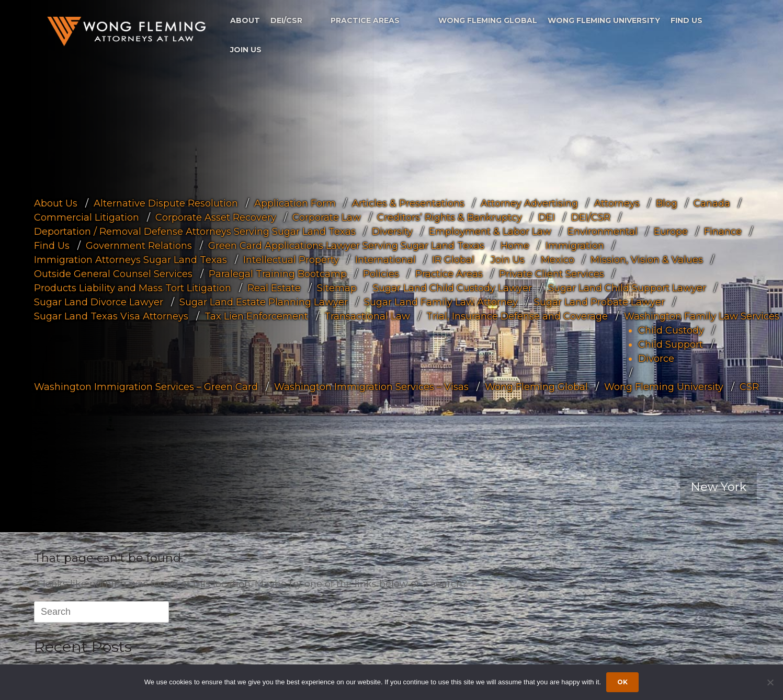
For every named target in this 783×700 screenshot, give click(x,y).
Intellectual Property (291, 260)
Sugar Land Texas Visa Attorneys (111, 316)
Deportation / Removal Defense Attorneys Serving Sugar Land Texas (195, 232)
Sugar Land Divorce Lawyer (99, 302)
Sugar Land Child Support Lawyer (627, 288)
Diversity (392, 232)
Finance (723, 232)
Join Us (246, 50)
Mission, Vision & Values (647, 260)
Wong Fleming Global (488, 20)
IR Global (453, 260)
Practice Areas (365, 20)
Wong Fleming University (604, 20)
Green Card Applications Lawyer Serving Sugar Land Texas (346, 246)
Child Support (671, 345)
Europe (671, 232)
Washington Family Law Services (702, 316)
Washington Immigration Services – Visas (371, 387)
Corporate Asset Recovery (216, 217)
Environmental (603, 232)
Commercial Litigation (87, 217)
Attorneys (617, 203)
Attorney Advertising (529, 203)
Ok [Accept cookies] (622, 682)
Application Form (295, 203)
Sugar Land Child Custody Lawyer (452, 288)
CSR (749, 387)
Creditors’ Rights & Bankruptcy (450, 217)
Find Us (686, 20)
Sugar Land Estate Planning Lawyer (264, 302)
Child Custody (671, 330)
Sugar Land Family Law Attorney (441, 302)
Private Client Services (552, 274)
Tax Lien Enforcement (256, 316)
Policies (381, 274)
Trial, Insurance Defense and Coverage (517, 316)
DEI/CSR (286, 20)
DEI (547, 217)
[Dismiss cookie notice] (770, 682)
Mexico (558, 260)
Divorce (656, 359)
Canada (712, 203)
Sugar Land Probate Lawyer (599, 302)
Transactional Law (367, 316)
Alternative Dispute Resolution (166, 203)
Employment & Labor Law (490, 232)
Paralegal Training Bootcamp (278, 274)
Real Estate (274, 288)
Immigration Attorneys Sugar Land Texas (130, 260)
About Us (56, 203)
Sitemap (337, 288)
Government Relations (139, 246)
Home (515, 246)
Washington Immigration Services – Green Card (146, 387)
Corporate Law (327, 217)
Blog (667, 203)
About (245, 20)
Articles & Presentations (408, 203)
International (385, 260)
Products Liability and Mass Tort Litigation (133, 288)
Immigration (575, 246)
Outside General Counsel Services (113, 274)
